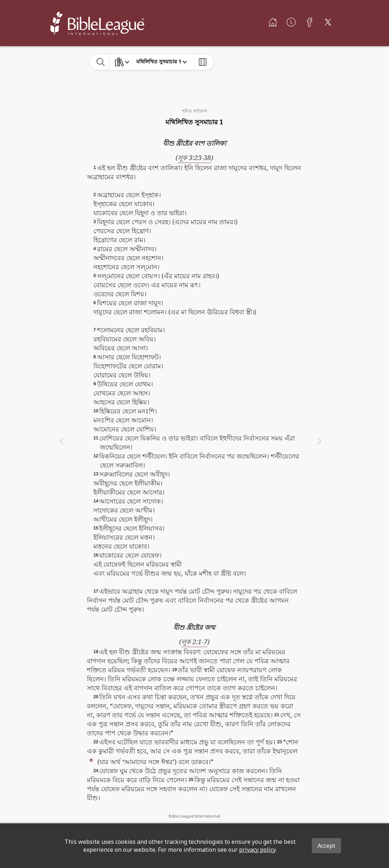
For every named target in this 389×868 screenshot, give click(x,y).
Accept (326, 846)
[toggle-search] (101, 62)
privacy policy (257, 850)
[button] (91, 760)
